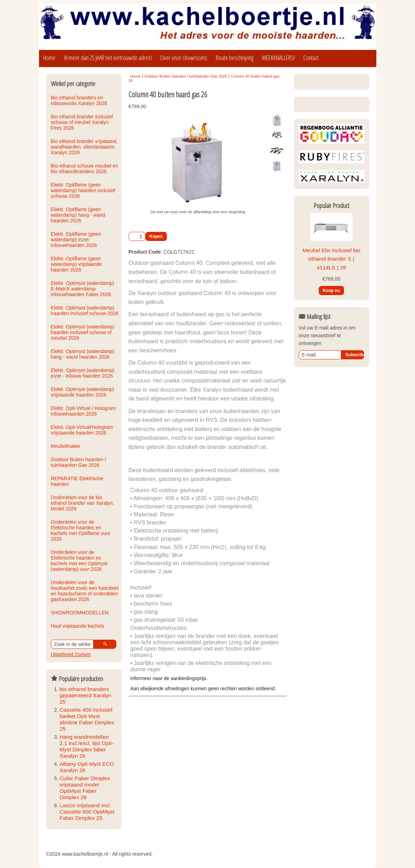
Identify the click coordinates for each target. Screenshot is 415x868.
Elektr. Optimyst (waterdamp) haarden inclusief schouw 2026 (85, 311)
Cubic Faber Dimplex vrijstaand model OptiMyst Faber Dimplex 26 (85, 788)
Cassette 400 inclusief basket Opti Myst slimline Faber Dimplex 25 (87, 719)
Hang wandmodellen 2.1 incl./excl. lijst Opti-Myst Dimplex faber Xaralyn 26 (87, 746)
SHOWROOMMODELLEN (80, 613)
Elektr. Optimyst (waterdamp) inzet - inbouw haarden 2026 (83, 373)
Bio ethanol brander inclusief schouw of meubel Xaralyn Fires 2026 (83, 122)
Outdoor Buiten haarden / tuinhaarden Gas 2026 (79, 462)
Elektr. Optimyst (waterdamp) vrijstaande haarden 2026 (83, 392)
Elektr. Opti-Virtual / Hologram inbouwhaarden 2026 (84, 411)
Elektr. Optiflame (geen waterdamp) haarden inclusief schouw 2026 (84, 190)
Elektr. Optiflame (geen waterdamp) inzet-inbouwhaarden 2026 (77, 240)
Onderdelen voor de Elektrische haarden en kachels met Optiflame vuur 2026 (82, 530)
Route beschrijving (235, 58)
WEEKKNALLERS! (278, 58)
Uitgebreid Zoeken (71, 654)
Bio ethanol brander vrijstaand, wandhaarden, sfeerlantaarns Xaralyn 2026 (85, 147)
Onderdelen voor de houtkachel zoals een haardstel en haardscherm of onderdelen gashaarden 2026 (86, 591)
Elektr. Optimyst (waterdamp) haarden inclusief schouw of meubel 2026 (83, 332)
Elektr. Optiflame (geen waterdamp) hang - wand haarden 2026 (79, 215)
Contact (311, 58)
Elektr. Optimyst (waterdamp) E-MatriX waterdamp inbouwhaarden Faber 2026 (83, 289)
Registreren (347, 84)
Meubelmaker (66, 446)
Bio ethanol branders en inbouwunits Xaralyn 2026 (79, 100)
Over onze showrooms (184, 58)
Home (49, 58)
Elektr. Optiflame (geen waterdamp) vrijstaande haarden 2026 (77, 264)
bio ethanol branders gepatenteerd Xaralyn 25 (86, 695)
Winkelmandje (317, 135)
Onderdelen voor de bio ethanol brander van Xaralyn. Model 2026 (83, 503)
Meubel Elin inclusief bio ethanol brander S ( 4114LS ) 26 (331, 316)
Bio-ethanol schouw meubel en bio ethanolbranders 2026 (85, 169)
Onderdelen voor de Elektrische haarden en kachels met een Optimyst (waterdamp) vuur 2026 (80, 561)
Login (311, 84)
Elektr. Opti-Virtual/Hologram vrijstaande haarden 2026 (83, 430)
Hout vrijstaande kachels (78, 626)
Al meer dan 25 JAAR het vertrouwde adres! (108, 58)
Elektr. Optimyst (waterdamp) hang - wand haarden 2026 (83, 354)
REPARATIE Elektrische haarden (78, 481)
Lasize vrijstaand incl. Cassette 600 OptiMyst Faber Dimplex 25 (87, 812)
